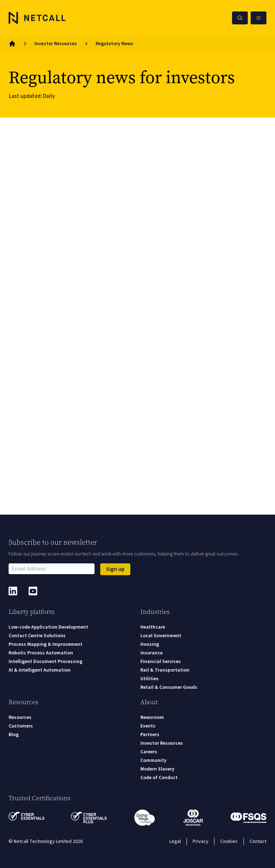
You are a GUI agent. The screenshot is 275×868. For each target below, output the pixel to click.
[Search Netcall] (240, 18)
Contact (258, 841)
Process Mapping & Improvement (45, 644)
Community (153, 760)
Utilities (149, 679)
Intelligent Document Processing (45, 662)
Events (148, 726)
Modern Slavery (157, 769)
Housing (150, 644)
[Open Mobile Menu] (259, 18)
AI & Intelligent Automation (40, 670)
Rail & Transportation (165, 670)
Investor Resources (56, 44)
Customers (21, 726)
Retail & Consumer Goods (169, 687)
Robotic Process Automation (41, 653)
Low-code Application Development (48, 627)
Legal (175, 841)
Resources (20, 717)
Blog (14, 735)
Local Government (161, 636)
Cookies (229, 841)
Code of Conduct (159, 778)
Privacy (201, 841)
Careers (149, 752)
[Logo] (37, 18)
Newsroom (152, 717)
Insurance (151, 653)
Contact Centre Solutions (37, 636)
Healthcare (153, 627)
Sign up (115, 569)
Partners (150, 735)
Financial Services (161, 662)
